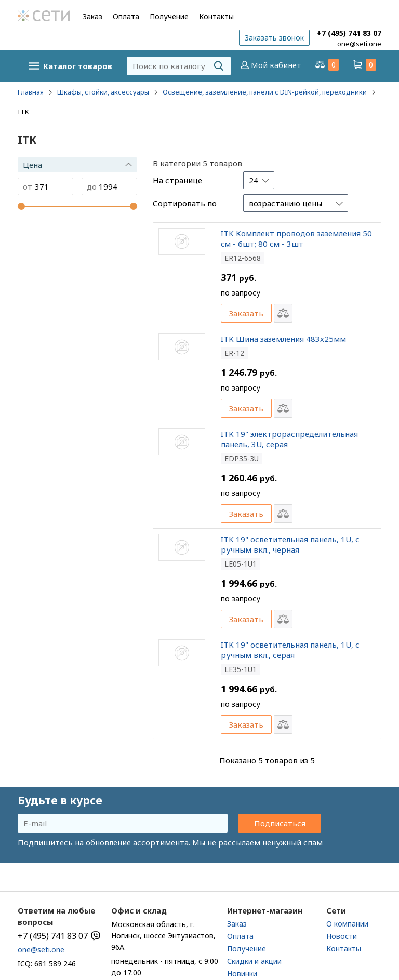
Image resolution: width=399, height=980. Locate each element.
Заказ (92, 16)
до (92, 187)
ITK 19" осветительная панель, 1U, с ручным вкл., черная (290, 544)
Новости (342, 936)
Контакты (216, 16)
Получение (169, 16)
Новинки (242, 974)
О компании (347, 924)
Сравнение (326, 65)
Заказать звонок (274, 38)
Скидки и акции (254, 961)
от (28, 187)
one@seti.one (359, 44)
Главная (31, 92)
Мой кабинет (270, 65)
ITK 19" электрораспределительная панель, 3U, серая (289, 439)
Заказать (246, 313)
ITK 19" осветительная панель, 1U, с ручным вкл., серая (290, 650)
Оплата (126, 16)
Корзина (364, 65)
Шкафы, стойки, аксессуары (103, 92)
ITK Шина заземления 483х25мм (283, 339)
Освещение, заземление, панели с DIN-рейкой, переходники (265, 92)
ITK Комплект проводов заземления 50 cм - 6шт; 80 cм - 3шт (296, 238)
